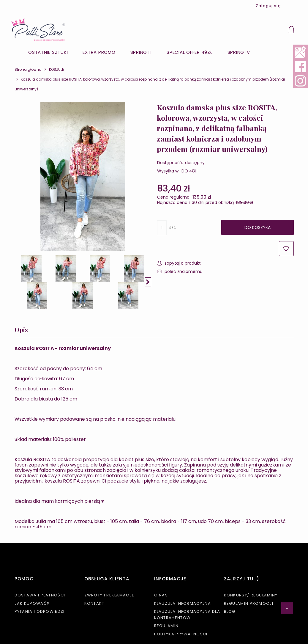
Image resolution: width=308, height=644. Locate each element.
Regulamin (166, 626)
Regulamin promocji (249, 603)
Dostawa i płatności (40, 595)
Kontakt (94, 603)
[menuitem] (48, 52)
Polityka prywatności (181, 634)
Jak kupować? (32, 603)
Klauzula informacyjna (183, 603)
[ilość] (162, 228)
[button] (148, 282)
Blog (230, 611)
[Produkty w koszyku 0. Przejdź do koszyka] (298, 30)
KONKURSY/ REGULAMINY (251, 595)
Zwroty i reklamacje (109, 595)
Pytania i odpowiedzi (40, 611)
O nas (161, 595)
